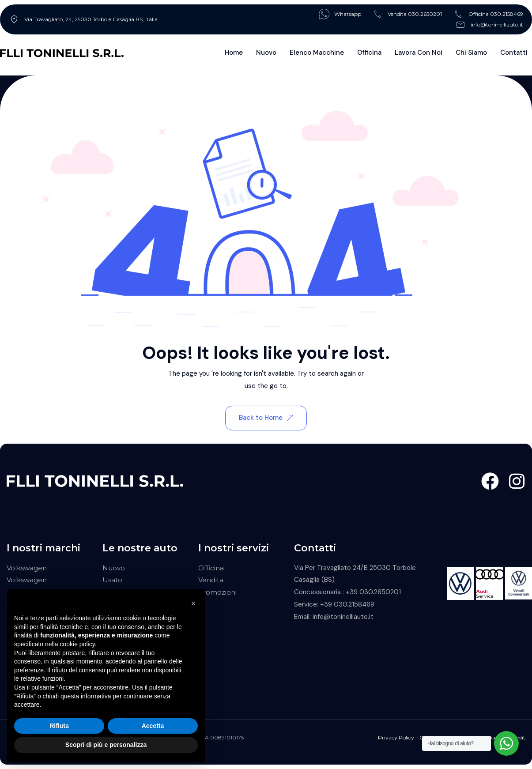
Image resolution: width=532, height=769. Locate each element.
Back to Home (266, 418)
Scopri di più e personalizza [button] (106, 745)
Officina (369, 53)
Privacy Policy (396, 737)
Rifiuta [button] (59, 726)
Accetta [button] (153, 726)
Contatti (514, 53)
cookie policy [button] (77, 644)
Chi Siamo (471, 53)
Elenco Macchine (317, 53)
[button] (193, 603)
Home (234, 53)
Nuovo (266, 53)
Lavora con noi (419, 53)
